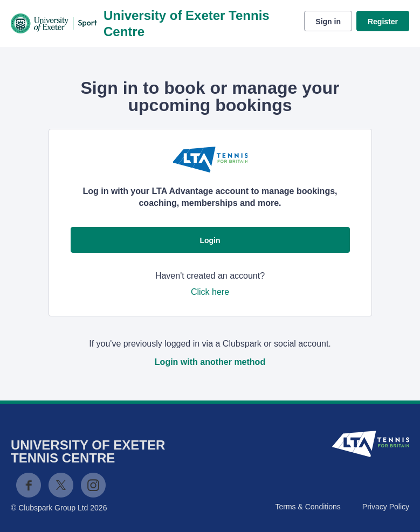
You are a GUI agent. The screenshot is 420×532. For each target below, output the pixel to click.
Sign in (328, 22)
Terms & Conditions (308, 507)
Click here (210, 292)
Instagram (93, 485)
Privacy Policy (386, 507)
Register (383, 22)
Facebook (29, 485)
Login (210, 240)
